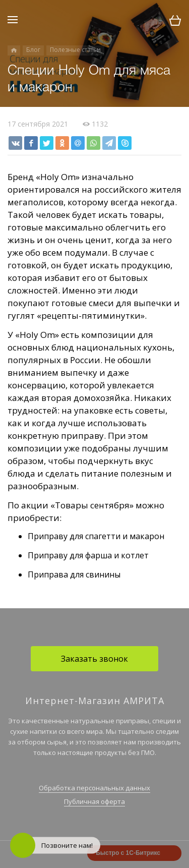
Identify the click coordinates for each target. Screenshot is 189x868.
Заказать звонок (94, 659)
